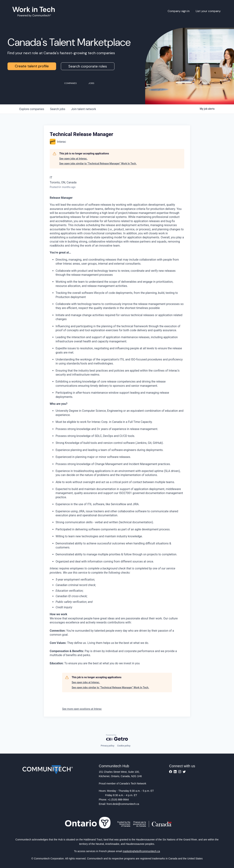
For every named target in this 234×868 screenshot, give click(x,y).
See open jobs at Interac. (73, 159)
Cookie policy (124, 746)
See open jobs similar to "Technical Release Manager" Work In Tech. (98, 164)
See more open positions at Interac (82, 709)
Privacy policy (107, 746)
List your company (208, 11)
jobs (57, 109)
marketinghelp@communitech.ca (141, 851)
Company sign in (179, 11)
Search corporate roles (88, 66)
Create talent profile (32, 66)
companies (32, 109)
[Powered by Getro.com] (117, 738)
